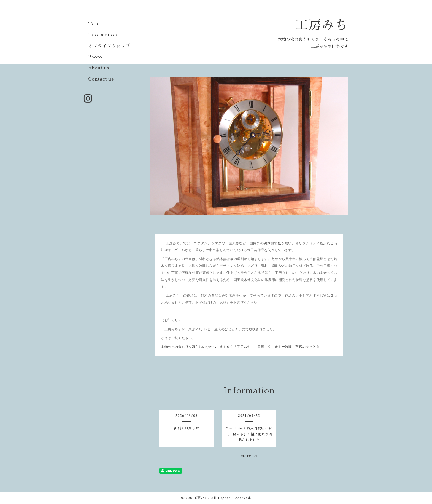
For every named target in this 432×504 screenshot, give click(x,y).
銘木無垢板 (272, 243)
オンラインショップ (109, 46)
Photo (95, 57)
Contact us (101, 79)
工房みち (322, 25)
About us (99, 68)
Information (103, 35)
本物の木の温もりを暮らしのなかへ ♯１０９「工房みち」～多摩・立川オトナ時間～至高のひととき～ (242, 347)
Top (93, 24)
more (249, 456)
